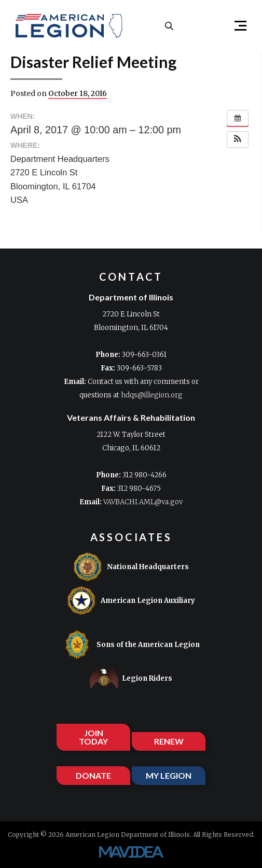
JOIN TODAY (93, 737)
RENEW (169, 741)
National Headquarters (131, 567)
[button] (236, 26)
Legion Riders (131, 678)
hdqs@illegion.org (152, 395)
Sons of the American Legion (131, 645)
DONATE (93, 775)
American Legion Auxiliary (131, 601)
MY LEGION (169, 775)
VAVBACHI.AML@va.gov (143, 502)
